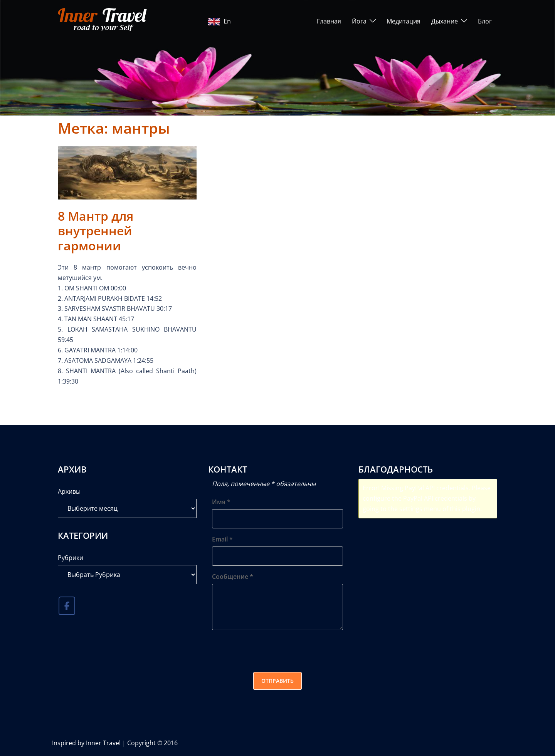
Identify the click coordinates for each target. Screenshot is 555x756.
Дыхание (445, 21)
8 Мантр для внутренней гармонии (96, 231)
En (219, 21)
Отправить (277, 681)
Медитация (404, 21)
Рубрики (71, 558)
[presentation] (271, 651)
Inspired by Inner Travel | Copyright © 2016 (115, 743)
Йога (359, 21)
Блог (485, 21)
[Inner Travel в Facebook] (67, 606)
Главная (329, 21)
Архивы (69, 491)
